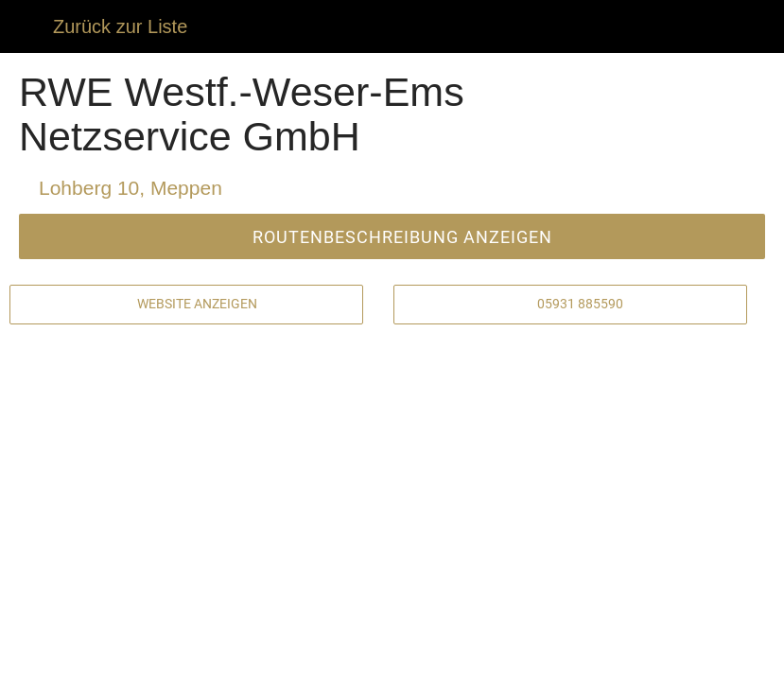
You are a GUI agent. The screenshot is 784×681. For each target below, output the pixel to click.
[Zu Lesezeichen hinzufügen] (643, 658)
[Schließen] (26, 26)
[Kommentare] (141, 658)
